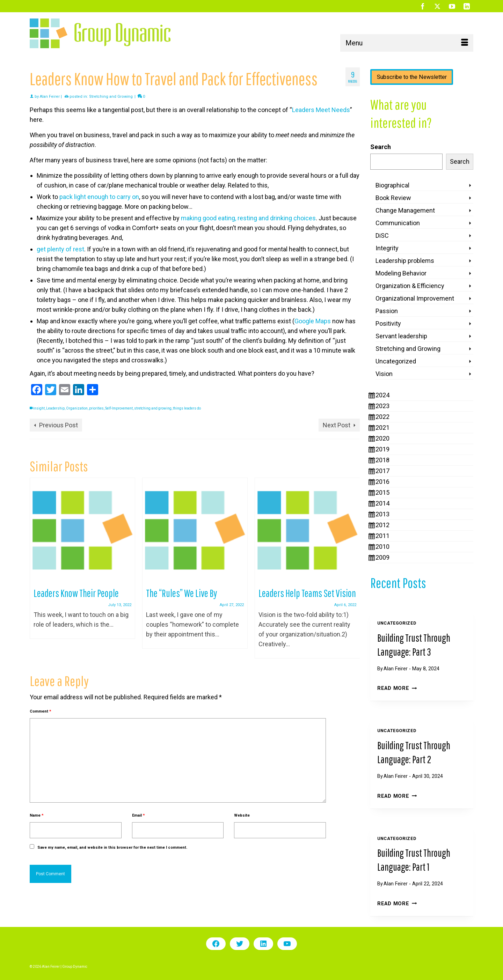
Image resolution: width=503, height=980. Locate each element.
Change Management (405, 210)
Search (381, 147)
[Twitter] (437, 6)
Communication (398, 223)
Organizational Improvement (415, 298)
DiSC (382, 235)
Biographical (392, 185)
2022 (382, 417)
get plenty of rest (60, 249)
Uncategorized (396, 361)
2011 (382, 536)
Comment (41, 711)
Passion (387, 311)
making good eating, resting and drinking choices (248, 218)
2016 (382, 482)
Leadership (55, 408)
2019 (382, 449)
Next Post (337, 425)
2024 (382, 395)
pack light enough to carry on (99, 197)
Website (242, 815)
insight (39, 408)
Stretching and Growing (111, 97)
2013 (382, 514)
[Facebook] (423, 6)
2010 (382, 547)
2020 (382, 438)
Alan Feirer (50, 97)
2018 (382, 460)
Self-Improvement (119, 408)
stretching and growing (153, 408)
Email (138, 815)
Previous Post (59, 425)
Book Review (393, 198)
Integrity (387, 248)
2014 (382, 503)
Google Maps (313, 321)
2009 (382, 557)
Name (37, 815)
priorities (96, 408)
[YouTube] (452, 6)
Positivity (388, 323)
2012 (382, 525)
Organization (77, 408)
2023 (382, 406)
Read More (397, 688)
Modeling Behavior (401, 273)
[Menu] (407, 43)
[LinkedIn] (467, 6)
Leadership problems (405, 261)
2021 (382, 428)
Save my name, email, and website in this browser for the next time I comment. (112, 848)
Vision (384, 374)
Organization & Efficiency (410, 286)
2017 (382, 471)
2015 (382, 492)
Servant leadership (401, 336)
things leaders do (187, 408)
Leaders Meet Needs (321, 110)
